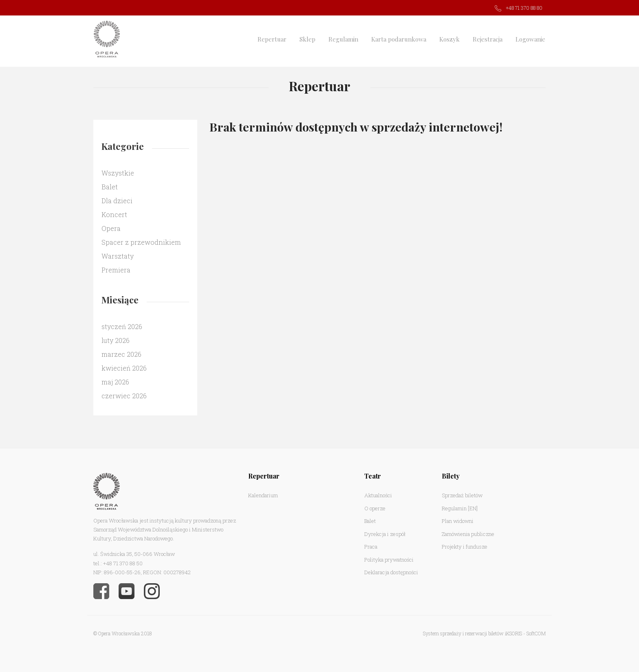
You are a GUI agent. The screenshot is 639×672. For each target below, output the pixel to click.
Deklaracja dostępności (391, 572)
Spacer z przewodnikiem (141, 242)
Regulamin (343, 39)
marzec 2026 (121, 354)
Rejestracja (488, 39)
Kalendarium (263, 495)
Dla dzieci (117, 201)
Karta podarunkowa (399, 39)
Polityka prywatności (389, 560)
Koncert (114, 214)
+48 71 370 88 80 (524, 8)
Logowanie (530, 39)
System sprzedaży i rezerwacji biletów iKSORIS (473, 633)
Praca (371, 547)
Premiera (116, 270)
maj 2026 (115, 382)
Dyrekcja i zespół (385, 534)
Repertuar (272, 39)
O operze (375, 508)
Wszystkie (118, 173)
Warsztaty (118, 256)
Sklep (307, 39)
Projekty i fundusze (465, 547)
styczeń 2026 (122, 326)
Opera (111, 228)
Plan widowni (458, 521)
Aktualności (378, 495)
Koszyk (450, 39)
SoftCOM (536, 633)
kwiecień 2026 (124, 368)
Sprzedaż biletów (462, 495)
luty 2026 (116, 340)
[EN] (473, 508)
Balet (110, 187)
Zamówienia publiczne (468, 534)
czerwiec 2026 (124, 396)
